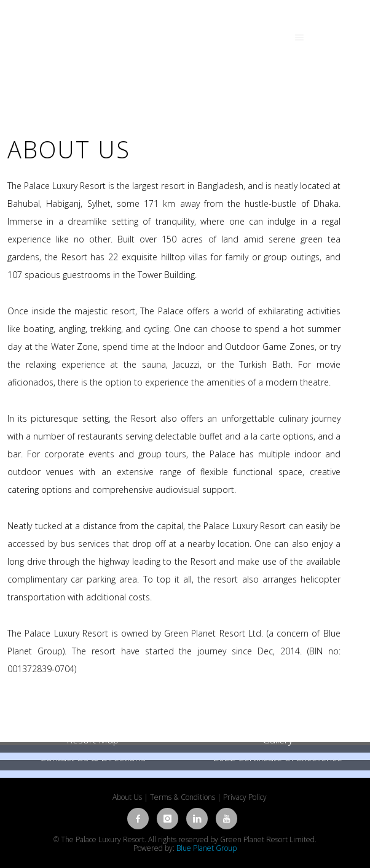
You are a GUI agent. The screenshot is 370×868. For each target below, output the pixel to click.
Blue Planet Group (207, 848)
